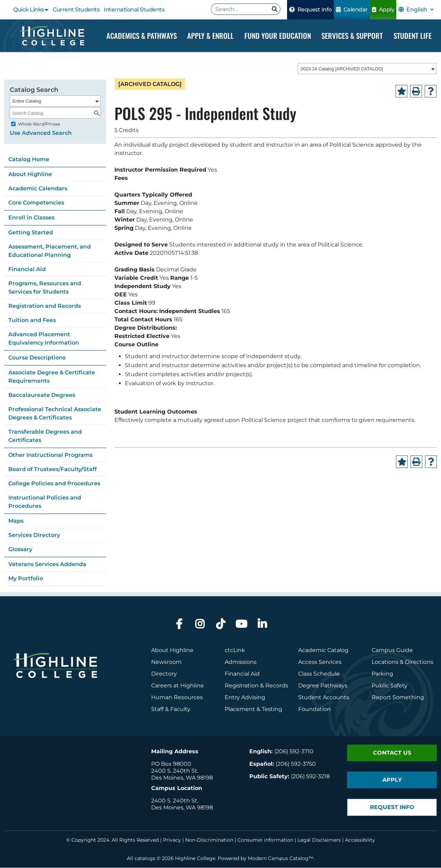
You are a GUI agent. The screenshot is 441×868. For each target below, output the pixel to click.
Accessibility (360, 840)
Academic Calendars (38, 189)
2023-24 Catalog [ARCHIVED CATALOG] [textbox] (342, 69)
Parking (382, 674)
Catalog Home (29, 160)
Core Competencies (36, 203)
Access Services (320, 662)
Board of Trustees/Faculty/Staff (53, 470)
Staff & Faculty (171, 709)
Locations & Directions (403, 662)
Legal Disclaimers (319, 840)
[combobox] (367, 69)
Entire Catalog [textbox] (27, 101)
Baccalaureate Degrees (42, 395)
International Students (134, 10)
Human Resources (177, 698)
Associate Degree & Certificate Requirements (52, 377)
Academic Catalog (323, 650)
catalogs (145, 859)
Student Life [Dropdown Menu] (413, 36)
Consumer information (265, 840)
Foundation (314, 709)
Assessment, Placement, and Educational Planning (50, 251)
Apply (383, 10)
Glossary (20, 550)
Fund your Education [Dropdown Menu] (278, 36)
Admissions (241, 662)
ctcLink (235, 650)
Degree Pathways (323, 686)
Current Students (76, 10)
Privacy (172, 840)
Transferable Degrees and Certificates (45, 436)
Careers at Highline (178, 686)
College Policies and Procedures (54, 484)
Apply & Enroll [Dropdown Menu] (210, 36)
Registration (242, 686)
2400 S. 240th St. (175, 771)
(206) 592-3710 (294, 752)
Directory (164, 674)
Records (277, 686)
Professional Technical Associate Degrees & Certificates (55, 414)
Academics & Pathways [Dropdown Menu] (142, 36)
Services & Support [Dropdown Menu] (352, 36)
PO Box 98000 (171, 764)
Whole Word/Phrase (39, 124)
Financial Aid (27, 270)
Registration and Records (45, 306)
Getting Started (31, 233)
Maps (16, 521)
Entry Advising (245, 698)
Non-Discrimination (209, 840)
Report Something (398, 698)
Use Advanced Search (41, 133)
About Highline (30, 175)
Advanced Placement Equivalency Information (44, 339)
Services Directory (34, 535)
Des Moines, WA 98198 (182, 778)
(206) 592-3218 (310, 777)
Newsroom (166, 662)
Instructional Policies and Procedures (45, 502)
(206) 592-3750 (296, 764)
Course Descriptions (37, 358)
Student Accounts (324, 698)
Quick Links (29, 10)
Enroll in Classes (31, 218)
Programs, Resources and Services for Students (45, 288)
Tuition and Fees (32, 320)
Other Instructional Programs (50, 455)
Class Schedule (319, 674)
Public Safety (390, 686)
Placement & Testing (253, 709)
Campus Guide (392, 650)
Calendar (352, 10)
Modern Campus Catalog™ (281, 859)
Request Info (310, 10)
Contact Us (392, 753)
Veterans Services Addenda (47, 565)
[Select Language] (420, 10)
